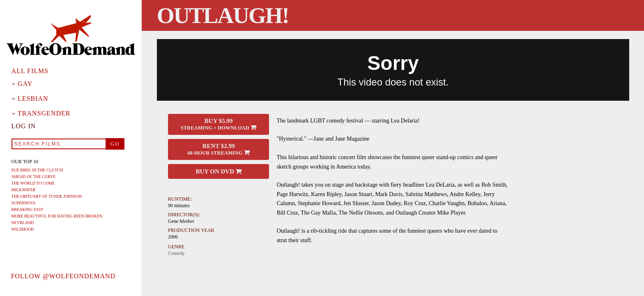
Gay (25, 84)
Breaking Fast (28, 209)
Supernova (24, 203)
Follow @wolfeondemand (63, 276)
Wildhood (23, 229)
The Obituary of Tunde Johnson (47, 196)
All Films (30, 71)
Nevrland (23, 223)
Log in (24, 126)
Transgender (44, 113)
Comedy (176, 253)
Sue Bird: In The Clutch (37, 170)
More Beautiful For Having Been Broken (57, 216)
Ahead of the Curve (34, 177)
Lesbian (33, 99)
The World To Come (33, 183)
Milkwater (24, 190)
